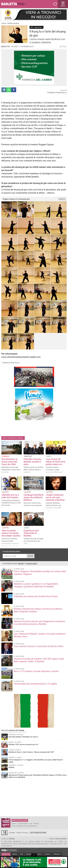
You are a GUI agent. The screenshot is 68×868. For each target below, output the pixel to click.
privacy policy (32, 563)
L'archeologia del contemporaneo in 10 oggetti (35, 684)
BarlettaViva (15, 4)
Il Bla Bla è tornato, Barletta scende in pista (33, 462)
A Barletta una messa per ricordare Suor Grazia (36, 596)
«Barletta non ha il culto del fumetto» (10, 496)
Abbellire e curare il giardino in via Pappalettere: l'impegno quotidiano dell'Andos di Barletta (36, 585)
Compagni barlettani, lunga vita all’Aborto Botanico (34, 497)
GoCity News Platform (38, 833)
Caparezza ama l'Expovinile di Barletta (31, 533)
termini (21, 563)
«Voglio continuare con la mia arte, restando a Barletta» (55, 497)
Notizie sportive (13, 23)
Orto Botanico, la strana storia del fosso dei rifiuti (9, 462)
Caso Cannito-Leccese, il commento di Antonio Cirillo (38, 646)
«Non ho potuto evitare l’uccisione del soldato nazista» (11, 533)
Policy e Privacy (22, 833)
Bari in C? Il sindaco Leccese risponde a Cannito (36, 671)
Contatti (12, 833)
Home (4, 23)
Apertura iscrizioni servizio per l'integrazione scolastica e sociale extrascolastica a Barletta (39, 623)
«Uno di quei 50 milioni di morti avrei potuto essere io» (56, 462)
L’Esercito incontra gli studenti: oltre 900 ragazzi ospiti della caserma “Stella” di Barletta (39, 660)
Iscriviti (30, 556)
